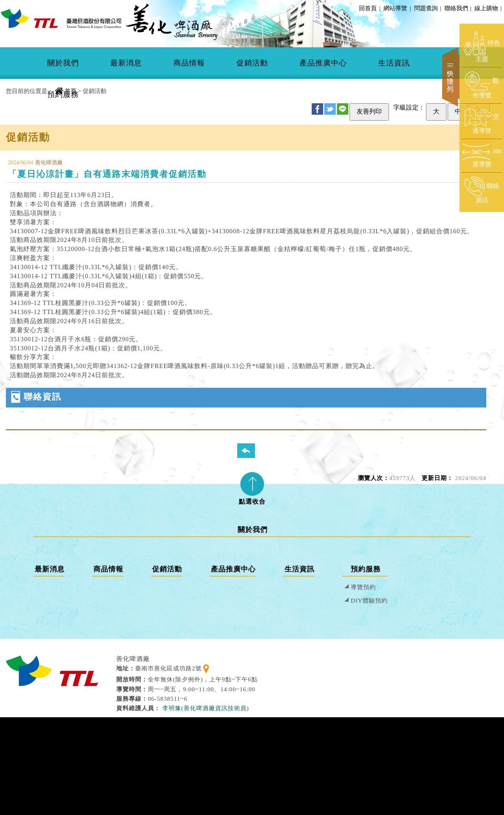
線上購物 (487, 8)
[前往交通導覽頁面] (482, 121)
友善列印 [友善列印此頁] (369, 111)
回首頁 (368, 8)
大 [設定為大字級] (436, 111)
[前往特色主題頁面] (482, 47)
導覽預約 (363, 587)
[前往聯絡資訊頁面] (482, 190)
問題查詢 (427, 8)
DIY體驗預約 (369, 600)
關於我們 (63, 63)
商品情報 (189, 63)
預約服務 (63, 94)
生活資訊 (394, 63)
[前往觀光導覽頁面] (482, 85)
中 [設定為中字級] (458, 111)
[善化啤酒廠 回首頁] (61, 18)
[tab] (252, 486)
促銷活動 (252, 63)
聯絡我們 (458, 8)
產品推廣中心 (323, 63)
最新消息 (126, 63)
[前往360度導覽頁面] (482, 155)
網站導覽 (395, 8)
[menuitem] (63, 63)
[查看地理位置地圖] (206, 668)
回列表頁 (251, 450)
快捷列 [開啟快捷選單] (451, 77)
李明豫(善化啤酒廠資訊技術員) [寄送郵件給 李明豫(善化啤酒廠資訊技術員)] (206, 708)
